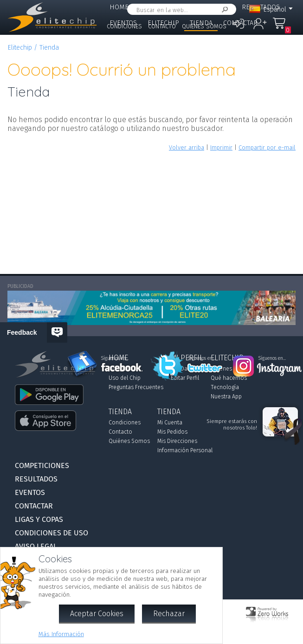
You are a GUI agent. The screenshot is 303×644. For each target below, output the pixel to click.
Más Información (61, 634)
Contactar (240, 23)
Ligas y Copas (131, 38)
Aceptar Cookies (97, 614)
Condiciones (124, 26)
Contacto (162, 26)
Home (119, 7)
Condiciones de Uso (52, 533)
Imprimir (221, 147)
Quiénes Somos (204, 26)
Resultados (36, 479)
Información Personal (185, 450)
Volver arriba (187, 147)
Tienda (49, 48)
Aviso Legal (36, 546)
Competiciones (206, 7)
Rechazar (169, 614)
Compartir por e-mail (267, 147)
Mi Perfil (155, 7)
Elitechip (20, 48)
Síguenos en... (115, 358)
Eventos (30, 492)
